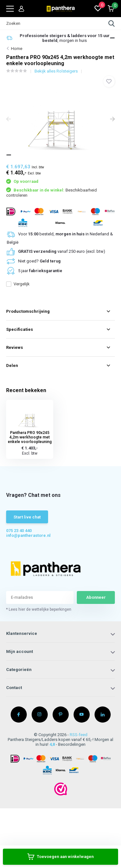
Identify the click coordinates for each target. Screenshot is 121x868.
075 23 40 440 (19, 531)
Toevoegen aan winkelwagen (60, 857)
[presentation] (9, 120)
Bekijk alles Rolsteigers (56, 71)
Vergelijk (18, 284)
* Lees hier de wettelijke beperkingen (39, 609)
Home (17, 49)
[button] (112, 38)
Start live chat (27, 517)
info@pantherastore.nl (28, 535)
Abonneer (96, 597)
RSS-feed (79, 735)
